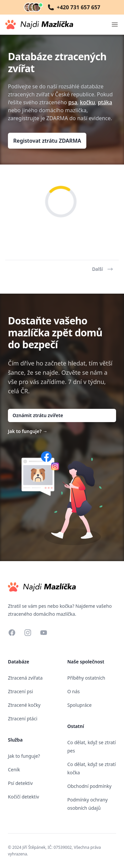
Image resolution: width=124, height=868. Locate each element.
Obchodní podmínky (90, 786)
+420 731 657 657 (74, 7)
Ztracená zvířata (25, 678)
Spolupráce (80, 705)
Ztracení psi (21, 691)
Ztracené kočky (24, 705)
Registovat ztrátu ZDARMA (47, 141)
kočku (88, 102)
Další (103, 269)
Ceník (14, 770)
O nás (74, 691)
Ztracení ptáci (23, 719)
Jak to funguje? (28, 431)
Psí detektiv (20, 783)
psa (73, 102)
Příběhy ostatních (86, 678)
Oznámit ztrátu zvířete (38, 415)
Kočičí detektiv (23, 797)
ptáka (105, 102)
